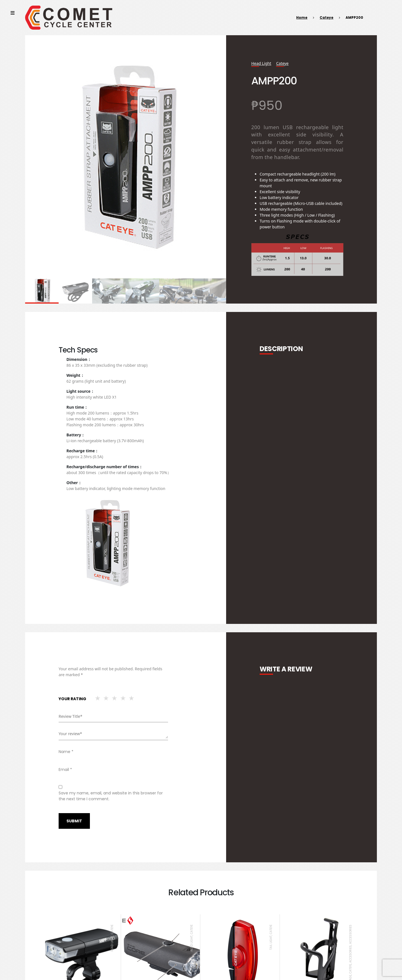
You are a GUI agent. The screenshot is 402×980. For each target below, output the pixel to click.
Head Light (261, 63)
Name (66, 752)
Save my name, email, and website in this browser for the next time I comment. (111, 796)
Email (65, 770)
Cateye (326, 17)
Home (302, 17)
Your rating (72, 699)
